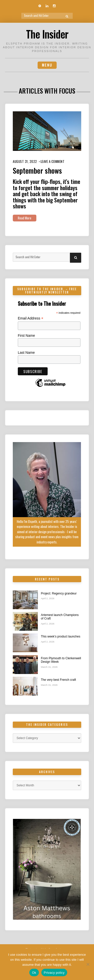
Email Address (31, 318)
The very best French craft (58, 680)
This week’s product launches (61, 636)
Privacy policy (54, 973)
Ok (34, 973)
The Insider (47, 34)
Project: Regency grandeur (59, 593)
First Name (26, 336)
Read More (25, 218)
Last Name (26, 353)
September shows (37, 170)
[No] (88, 964)
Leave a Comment (53, 161)
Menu (47, 65)
